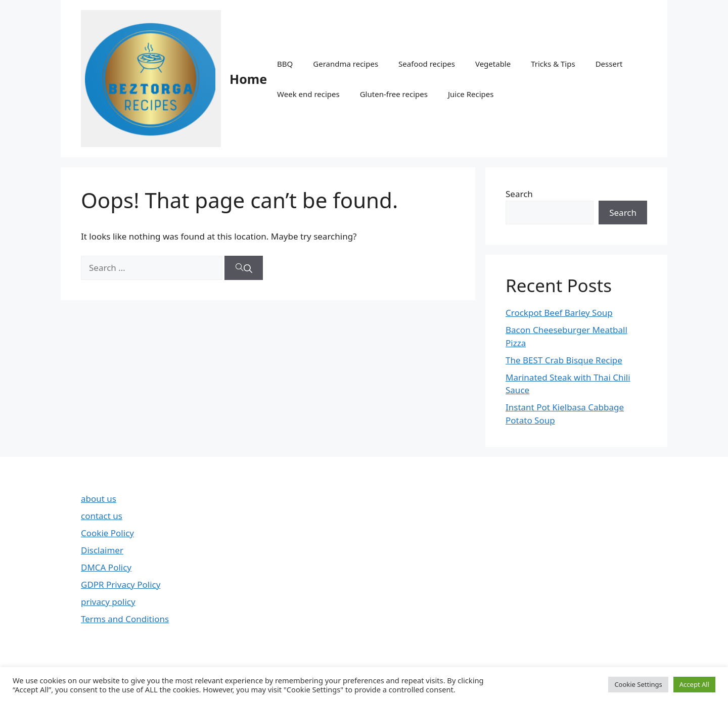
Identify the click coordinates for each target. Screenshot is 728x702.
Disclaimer (102, 550)
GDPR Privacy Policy (121, 584)
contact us (102, 516)
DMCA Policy (106, 567)
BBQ (285, 64)
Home (248, 79)
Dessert (609, 64)
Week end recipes (308, 94)
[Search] (244, 268)
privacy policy (108, 602)
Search (519, 194)
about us (99, 499)
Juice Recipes (471, 94)
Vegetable (493, 64)
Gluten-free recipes (394, 94)
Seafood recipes (427, 64)
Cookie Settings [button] (638, 684)
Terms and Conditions (125, 619)
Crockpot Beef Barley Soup (559, 313)
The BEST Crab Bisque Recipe (564, 360)
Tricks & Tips (553, 64)
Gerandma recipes (346, 64)
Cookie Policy (107, 533)
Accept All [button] (694, 684)
